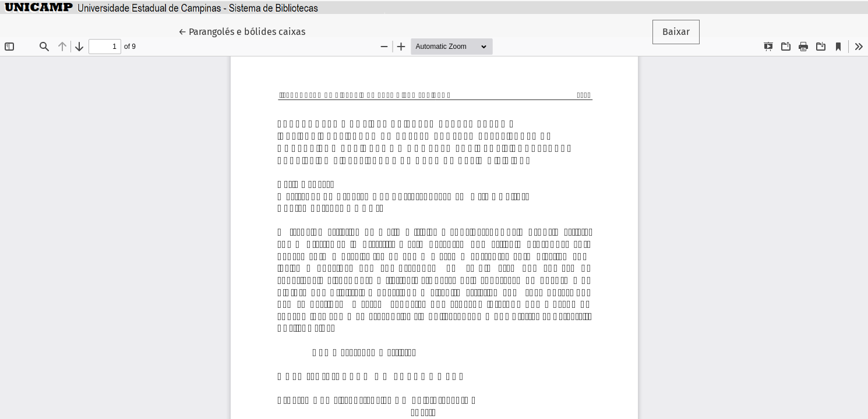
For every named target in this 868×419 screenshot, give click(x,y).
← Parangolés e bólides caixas (245, 31)
